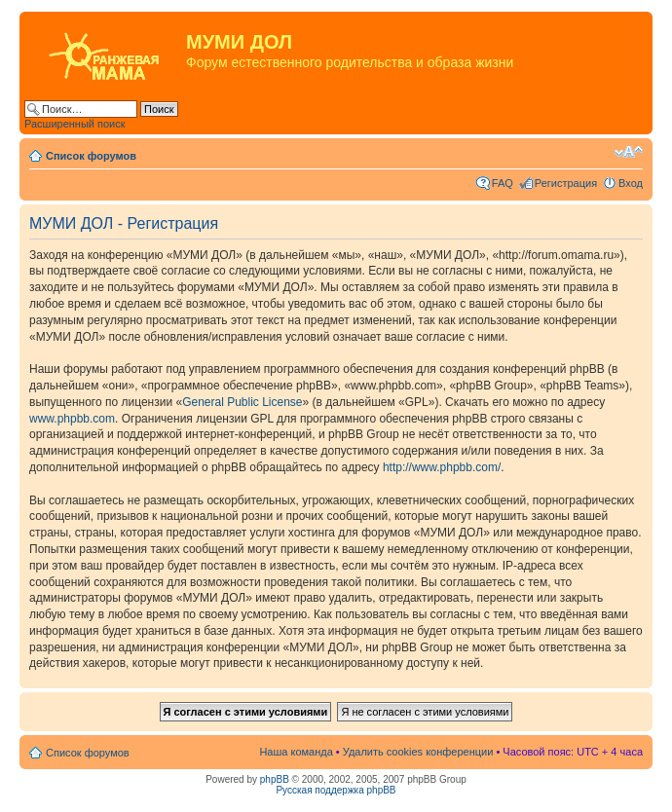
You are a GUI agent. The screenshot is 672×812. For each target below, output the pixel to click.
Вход (631, 183)
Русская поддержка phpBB (336, 790)
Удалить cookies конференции (418, 752)
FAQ (503, 183)
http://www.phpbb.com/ (442, 467)
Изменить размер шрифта (629, 152)
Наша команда (296, 752)
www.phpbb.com (72, 419)
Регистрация (566, 183)
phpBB (275, 779)
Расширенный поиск (75, 124)
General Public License (242, 402)
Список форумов (91, 156)
